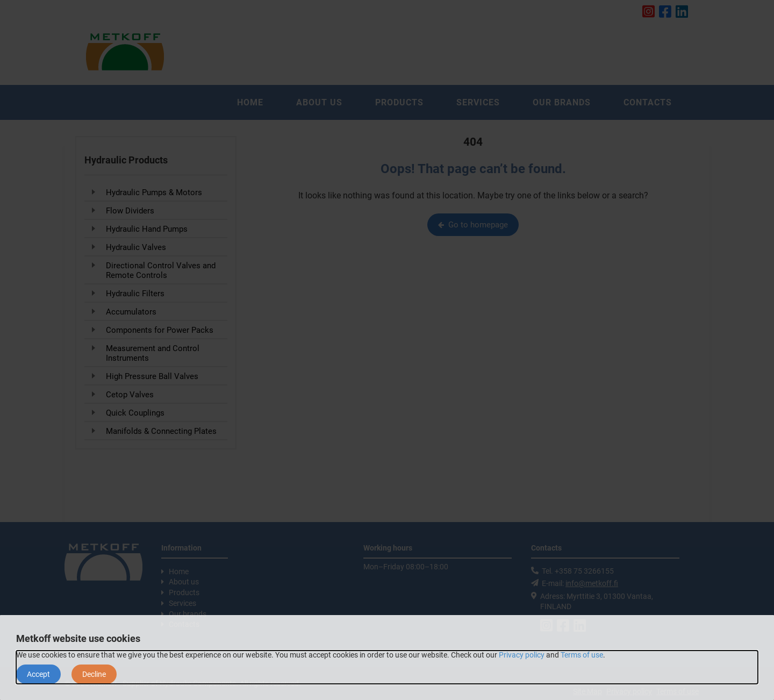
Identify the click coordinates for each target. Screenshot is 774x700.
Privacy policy (522, 655)
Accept (38, 674)
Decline (94, 674)
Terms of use (582, 655)
